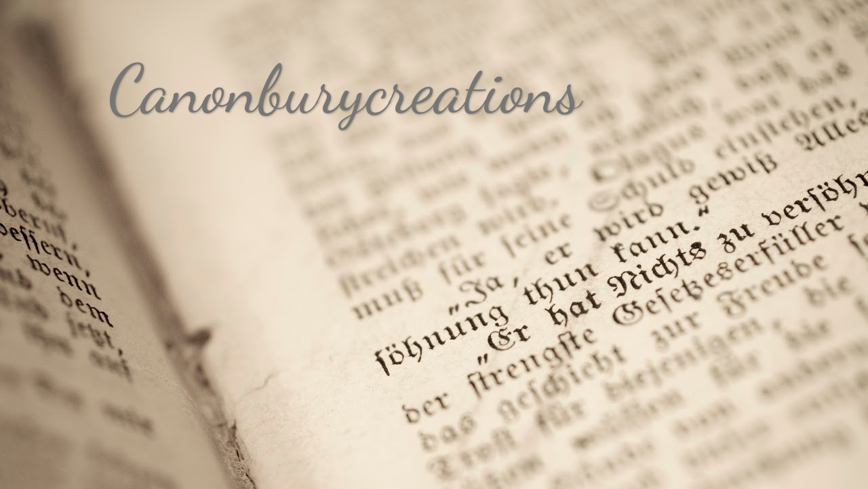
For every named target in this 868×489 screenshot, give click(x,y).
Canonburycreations (345, 90)
